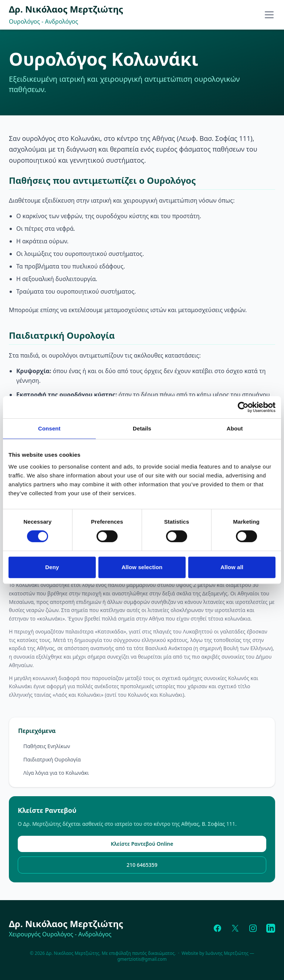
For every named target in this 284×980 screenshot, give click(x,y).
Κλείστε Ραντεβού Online (142, 844)
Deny (52, 567)
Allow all (232, 567)
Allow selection (142, 567)
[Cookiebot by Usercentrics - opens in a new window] (243, 407)
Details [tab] (142, 428)
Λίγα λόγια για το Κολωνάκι (56, 773)
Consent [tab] (49, 428)
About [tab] (235, 428)
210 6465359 (142, 865)
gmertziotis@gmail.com (142, 959)
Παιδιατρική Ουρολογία (52, 759)
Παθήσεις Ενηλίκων (47, 746)
